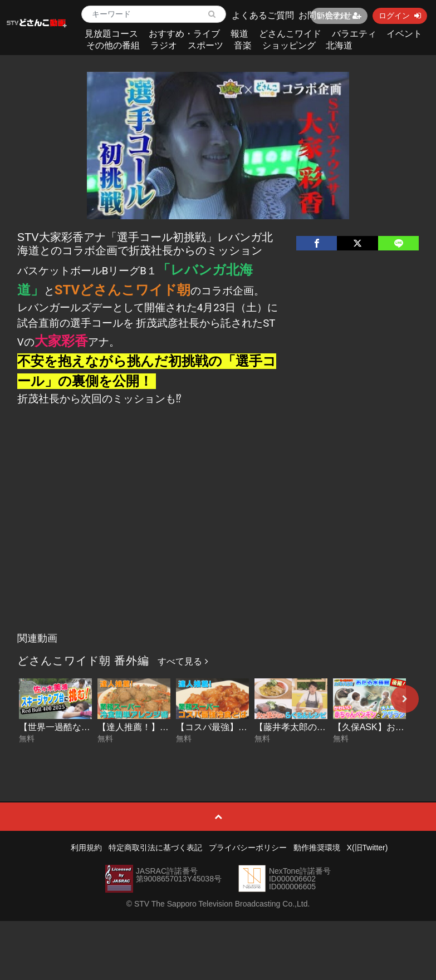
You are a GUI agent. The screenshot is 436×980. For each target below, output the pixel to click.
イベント (404, 34)
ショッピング (289, 45)
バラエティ (354, 34)
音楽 (243, 45)
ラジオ (164, 45)
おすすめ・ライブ (184, 34)
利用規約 (86, 848)
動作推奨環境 (317, 848)
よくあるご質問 (263, 15)
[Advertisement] (218, 544)
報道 (239, 34)
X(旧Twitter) (368, 848)
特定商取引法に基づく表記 (155, 848)
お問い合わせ (325, 15)
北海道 (339, 45)
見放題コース (111, 34)
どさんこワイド (290, 34)
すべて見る (183, 661)
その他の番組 (113, 45)
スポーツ (205, 45)
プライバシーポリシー (248, 848)
